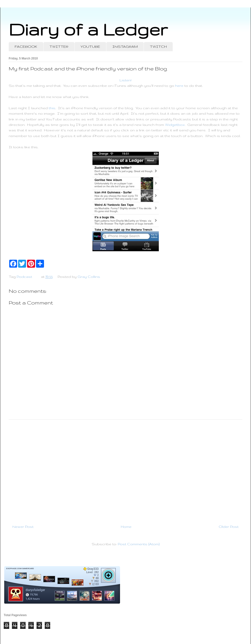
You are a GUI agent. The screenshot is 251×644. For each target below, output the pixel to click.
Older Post (229, 527)
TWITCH (158, 47)
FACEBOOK (26, 47)
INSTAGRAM (125, 47)
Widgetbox (175, 125)
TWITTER (59, 47)
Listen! (125, 80)
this (52, 108)
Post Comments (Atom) (139, 544)
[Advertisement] (125, 470)
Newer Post (23, 527)
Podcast (24, 277)
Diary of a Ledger (88, 29)
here (179, 86)
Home (126, 527)
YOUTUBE (90, 47)
